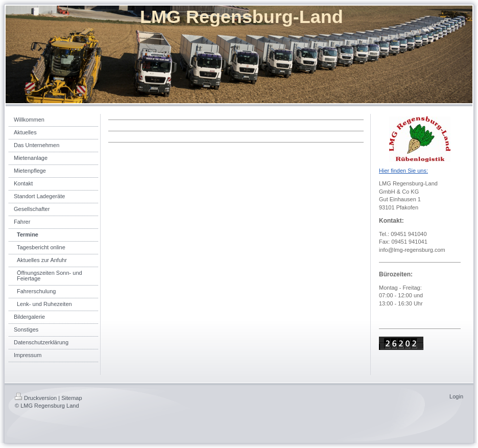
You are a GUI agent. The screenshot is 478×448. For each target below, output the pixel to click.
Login (456, 396)
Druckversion (36, 398)
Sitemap (71, 398)
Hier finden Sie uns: (403, 171)
